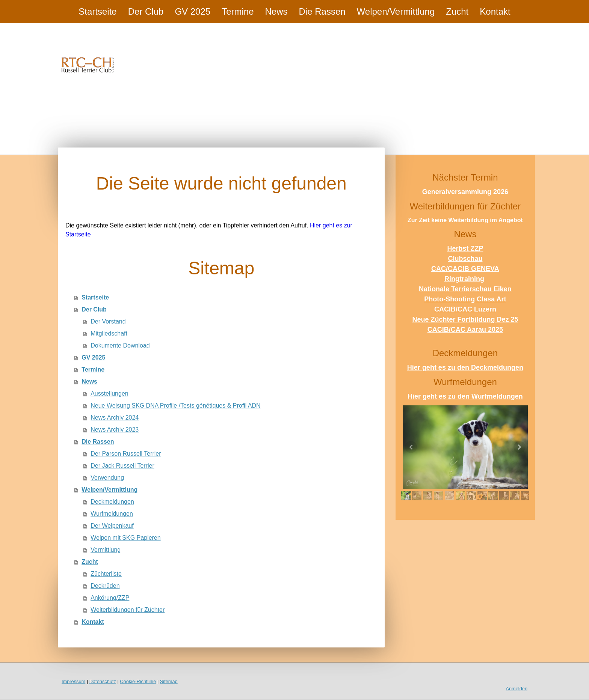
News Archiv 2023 (115, 430)
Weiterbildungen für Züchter (128, 610)
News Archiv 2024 (115, 418)
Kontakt (495, 11)
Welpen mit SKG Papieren (125, 538)
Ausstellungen (109, 394)
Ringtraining (464, 279)
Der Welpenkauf (112, 526)
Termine (238, 11)
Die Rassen (322, 11)
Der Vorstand (108, 321)
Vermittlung (106, 550)
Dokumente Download (120, 345)
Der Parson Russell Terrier (126, 454)
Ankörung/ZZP (110, 598)
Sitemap (169, 681)
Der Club (146, 11)
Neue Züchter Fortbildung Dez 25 (465, 319)
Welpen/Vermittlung (396, 11)
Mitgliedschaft (109, 333)
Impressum (73, 681)
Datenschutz (103, 681)
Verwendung (107, 478)
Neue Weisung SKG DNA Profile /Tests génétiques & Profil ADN (175, 406)
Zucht (457, 11)
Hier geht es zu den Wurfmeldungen (465, 396)
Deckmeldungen (112, 502)
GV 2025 (193, 11)
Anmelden (517, 689)
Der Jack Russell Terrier (122, 466)
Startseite (97, 11)
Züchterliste (106, 574)
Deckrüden (105, 586)
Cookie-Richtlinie (138, 681)
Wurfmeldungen (112, 514)
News (276, 11)
